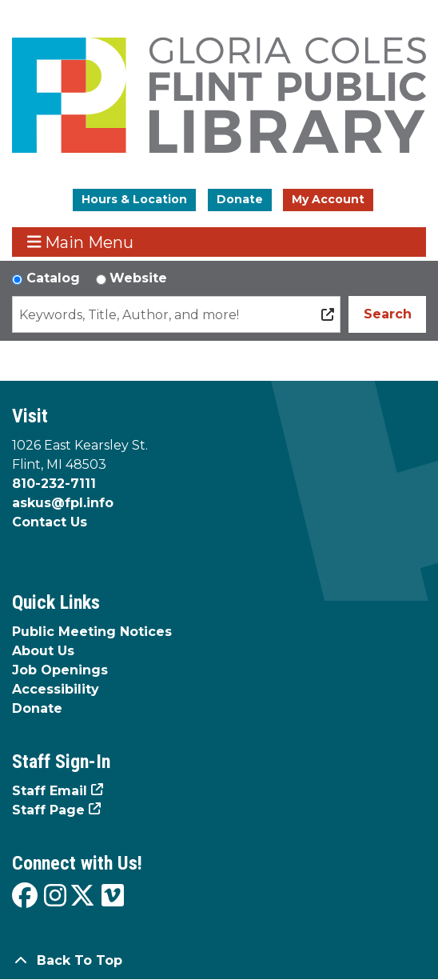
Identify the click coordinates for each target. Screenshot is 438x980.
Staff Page (48, 810)
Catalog (53, 278)
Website (138, 278)
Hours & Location (134, 199)
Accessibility (56, 689)
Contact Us (50, 522)
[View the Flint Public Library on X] (82, 896)
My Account (328, 199)
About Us (43, 651)
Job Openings (60, 670)
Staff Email (50, 791)
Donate (240, 199)
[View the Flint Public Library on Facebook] (25, 896)
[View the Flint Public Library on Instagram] (55, 896)
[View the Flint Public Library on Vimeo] (113, 896)
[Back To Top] (219, 961)
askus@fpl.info (63, 503)
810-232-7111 (54, 484)
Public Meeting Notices (92, 632)
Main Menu (81, 242)
